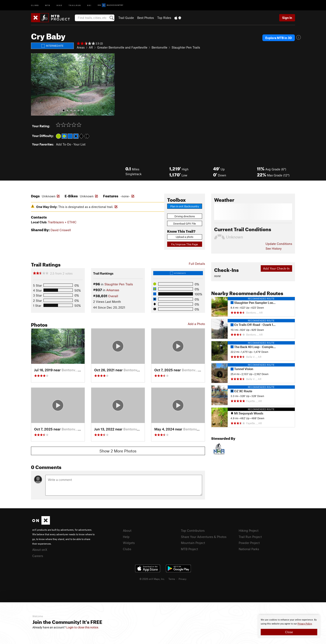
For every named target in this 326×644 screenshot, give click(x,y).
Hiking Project (249, 530)
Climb (35, 5)
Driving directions (185, 216)
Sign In (287, 18)
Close (289, 632)
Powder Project (249, 543)
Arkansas (113, 290)
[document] (289, 627)
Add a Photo (196, 324)
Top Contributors (193, 530)
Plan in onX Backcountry (185, 206)
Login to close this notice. (83, 627)
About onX (40, 550)
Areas (81, 47)
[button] (35, 84)
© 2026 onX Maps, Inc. (152, 579)
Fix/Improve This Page (185, 244)
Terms (172, 579)
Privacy (183, 579)
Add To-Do (64, 144)
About (127, 530)
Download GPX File (185, 224)
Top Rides (164, 18)
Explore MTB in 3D (279, 38)
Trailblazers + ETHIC (62, 222)
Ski (89, 5)
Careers (38, 556)
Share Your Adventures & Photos (204, 537)
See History (274, 248)
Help (126, 537)
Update (279, 244)
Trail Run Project (250, 537)
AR (91, 47)
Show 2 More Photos (118, 451)
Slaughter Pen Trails (186, 47)
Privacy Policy (305, 624)
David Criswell (61, 230)
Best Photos (146, 18)
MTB (48, 5)
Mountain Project (193, 543)
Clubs (127, 549)
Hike (59, 5)
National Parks (249, 549)
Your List (79, 144)
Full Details (197, 264)
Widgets (129, 543)
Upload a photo (185, 237)
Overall (113, 296)
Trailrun (75, 5)
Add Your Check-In (276, 268)
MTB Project (189, 549)
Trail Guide (126, 18)
